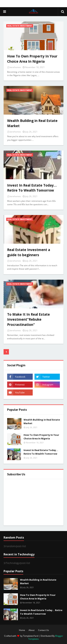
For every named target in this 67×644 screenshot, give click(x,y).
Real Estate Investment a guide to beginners (29, 252)
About (32, 630)
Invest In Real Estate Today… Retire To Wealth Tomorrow (32, 188)
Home (22, 630)
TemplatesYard (31, 636)
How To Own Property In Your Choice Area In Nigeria (32, 59)
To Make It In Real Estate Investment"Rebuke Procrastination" (28, 319)
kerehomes (15, 67)
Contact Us (44, 630)
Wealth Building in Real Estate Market (32, 123)
